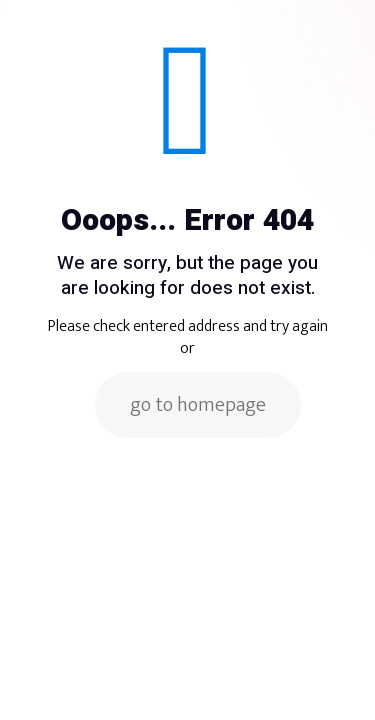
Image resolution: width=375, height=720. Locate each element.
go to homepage (198, 405)
